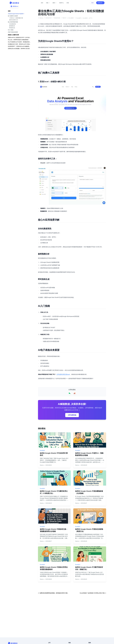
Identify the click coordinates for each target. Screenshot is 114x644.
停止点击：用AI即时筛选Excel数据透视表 (18, 40)
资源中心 (62, 3)
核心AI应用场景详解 (13, 22)
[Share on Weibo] (75, 393)
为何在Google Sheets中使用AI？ (16, 14)
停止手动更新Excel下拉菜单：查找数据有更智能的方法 (19, 42)
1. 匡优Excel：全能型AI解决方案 (16, 18)
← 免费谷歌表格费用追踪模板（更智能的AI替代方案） (53, 593)
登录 (92, 3)
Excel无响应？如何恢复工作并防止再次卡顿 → (93, 593)
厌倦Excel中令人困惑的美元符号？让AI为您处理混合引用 (19, 37)
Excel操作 (72, 18)
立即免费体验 (72, 415)
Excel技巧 (80, 18)
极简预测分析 (12, 26)
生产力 (91, 18)
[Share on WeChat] (70, 393)
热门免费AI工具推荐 (13, 16)
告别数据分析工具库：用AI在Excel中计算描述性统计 (19, 44)
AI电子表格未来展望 (13, 32)
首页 (42, 3)
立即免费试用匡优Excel (63, 374)
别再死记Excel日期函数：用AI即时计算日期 (19, 49)
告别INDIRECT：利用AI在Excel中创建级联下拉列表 (19, 46)
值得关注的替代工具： (14, 20)
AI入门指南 (11, 30)
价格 (68, 3)
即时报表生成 (12, 28)
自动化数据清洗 (13, 24)
